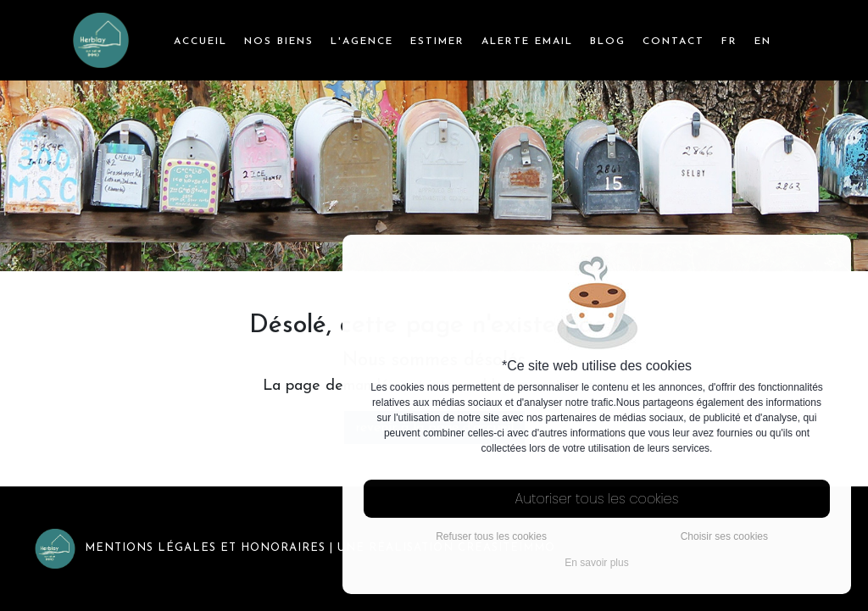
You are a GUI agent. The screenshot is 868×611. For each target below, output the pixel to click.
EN (763, 42)
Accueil (200, 42)
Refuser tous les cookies (491, 536)
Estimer (437, 42)
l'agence (362, 42)
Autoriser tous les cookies (597, 499)
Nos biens (279, 42)
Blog (608, 42)
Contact (673, 42)
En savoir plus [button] (596, 563)
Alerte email (527, 42)
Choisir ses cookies (724, 536)
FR (729, 42)
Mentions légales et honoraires (180, 548)
